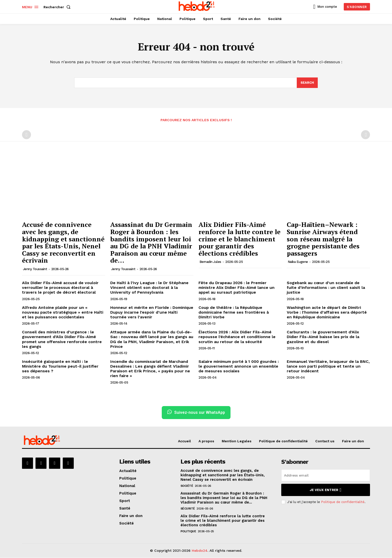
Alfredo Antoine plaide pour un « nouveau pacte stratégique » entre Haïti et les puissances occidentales (63, 312)
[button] (58, 7)
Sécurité (188, 509)
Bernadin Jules (210, 262)
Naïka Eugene (298, 262)
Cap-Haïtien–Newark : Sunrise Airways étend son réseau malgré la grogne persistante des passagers (323, 239)
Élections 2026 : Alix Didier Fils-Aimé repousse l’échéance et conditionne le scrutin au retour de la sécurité (237, 337)
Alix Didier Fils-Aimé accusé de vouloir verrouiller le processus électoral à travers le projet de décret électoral (60, 288)
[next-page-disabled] (365, 135)
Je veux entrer (325, 490)
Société (187, 486)
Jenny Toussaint (35, 269)
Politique (188, 532)
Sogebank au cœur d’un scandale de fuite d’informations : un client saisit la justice (326, 288)
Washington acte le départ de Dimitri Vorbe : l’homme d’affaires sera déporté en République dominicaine (327, 312)
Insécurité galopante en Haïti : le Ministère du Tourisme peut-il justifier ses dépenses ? (60, 366)
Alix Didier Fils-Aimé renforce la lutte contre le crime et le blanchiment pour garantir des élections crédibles (239, 239)
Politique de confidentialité (343, 502)
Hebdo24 (200, 551)
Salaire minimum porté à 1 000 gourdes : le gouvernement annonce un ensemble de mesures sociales (239, 366)
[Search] (307, 83)
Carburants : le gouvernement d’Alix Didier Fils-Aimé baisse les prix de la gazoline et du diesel (323, 337)
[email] (326, 476)
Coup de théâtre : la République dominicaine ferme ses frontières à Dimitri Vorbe (234, 312)
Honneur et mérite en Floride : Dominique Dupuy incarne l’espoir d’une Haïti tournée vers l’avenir (152, 312)
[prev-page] (26, 135)
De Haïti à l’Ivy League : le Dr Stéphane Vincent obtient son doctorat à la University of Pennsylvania (149, 288)
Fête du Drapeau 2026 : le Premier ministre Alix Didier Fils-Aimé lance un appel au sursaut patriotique (236, 288)
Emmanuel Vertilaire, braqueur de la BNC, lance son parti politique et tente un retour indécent (328, 366)
